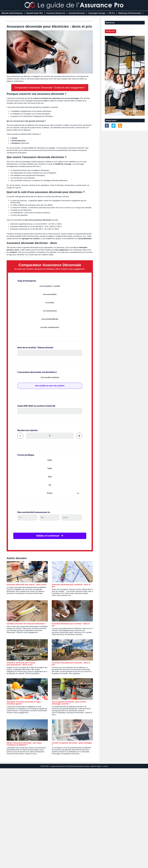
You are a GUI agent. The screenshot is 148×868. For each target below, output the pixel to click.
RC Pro (112, 13)
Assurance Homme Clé (56, 13)
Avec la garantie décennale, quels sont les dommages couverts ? (69, 703)
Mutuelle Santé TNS (34, 13)
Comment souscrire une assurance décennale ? (26, 624)
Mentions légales (96, 766)
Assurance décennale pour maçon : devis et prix (26, 585)
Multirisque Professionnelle (130, 13)
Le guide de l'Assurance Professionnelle (29, 21)
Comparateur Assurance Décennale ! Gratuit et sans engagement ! (50, 88)
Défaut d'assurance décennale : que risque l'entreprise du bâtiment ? (24, 744)
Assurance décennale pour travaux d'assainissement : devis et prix (21, 664)
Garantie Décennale (77, 13)
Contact (105, 766)
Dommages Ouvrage (97, 13)
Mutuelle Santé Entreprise (12, 13)
